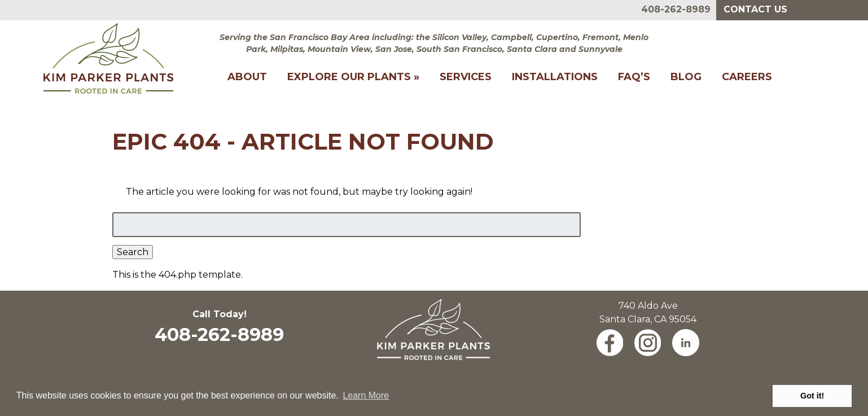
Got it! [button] (812, 396)
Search (133, 252)
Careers (747, 77)
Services (466, 77)
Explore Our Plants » (353, 77)
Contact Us (755, 9)
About (247, 77)
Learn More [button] (366, 395)
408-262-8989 (676, 9)
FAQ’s (634, 77)
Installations (555, 77)
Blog (686, 77)
